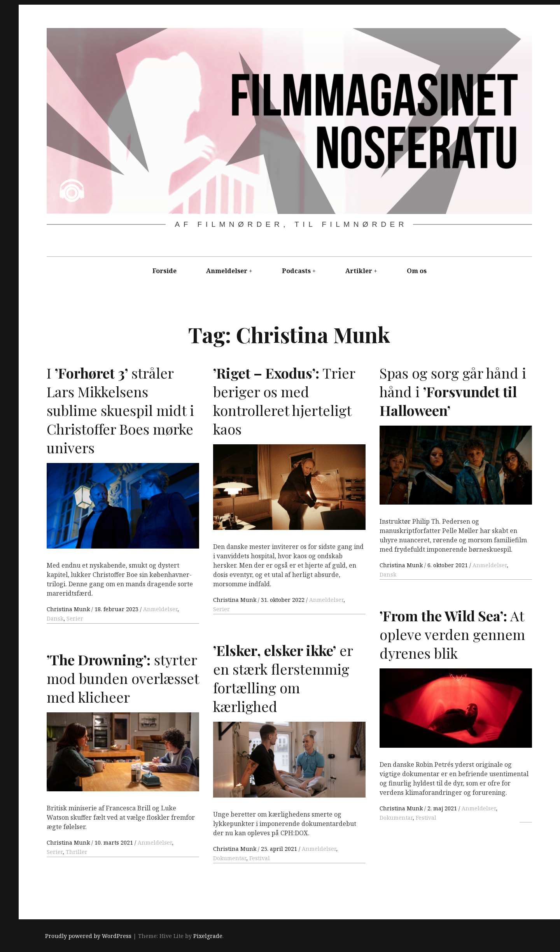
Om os (417, 271)
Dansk (55, 618)
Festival (426, 818)
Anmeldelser (227, 271)
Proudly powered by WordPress (88, 936)
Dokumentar (396, 818)
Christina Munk (69, 609)
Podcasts (296, 271)
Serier (75, 618)
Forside (164, 271)
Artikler (359, 271)
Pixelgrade (208, 936)
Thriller (77, 852)
